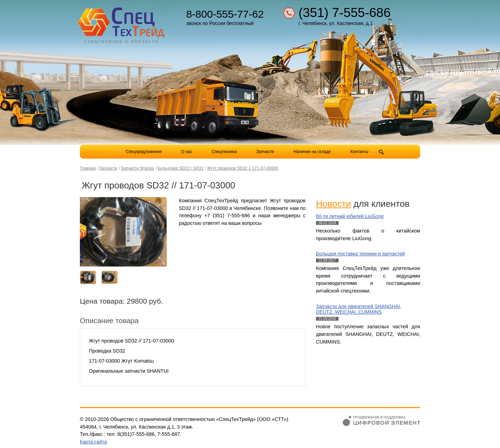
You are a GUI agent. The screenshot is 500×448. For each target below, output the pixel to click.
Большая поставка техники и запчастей (360, 254)
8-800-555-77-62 (225, 14)
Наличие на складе (312, 152)
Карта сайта (93, 442)
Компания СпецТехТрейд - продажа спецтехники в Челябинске (122, 23)
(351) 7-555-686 (345, 13)
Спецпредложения (144, 152)
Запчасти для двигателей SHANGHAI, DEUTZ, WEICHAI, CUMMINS (359, 309)
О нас (187, 152)
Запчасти (266, 152)
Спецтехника (224, 152)
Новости (334, 204)
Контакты (359, 152)
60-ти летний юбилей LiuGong (350, 216)
